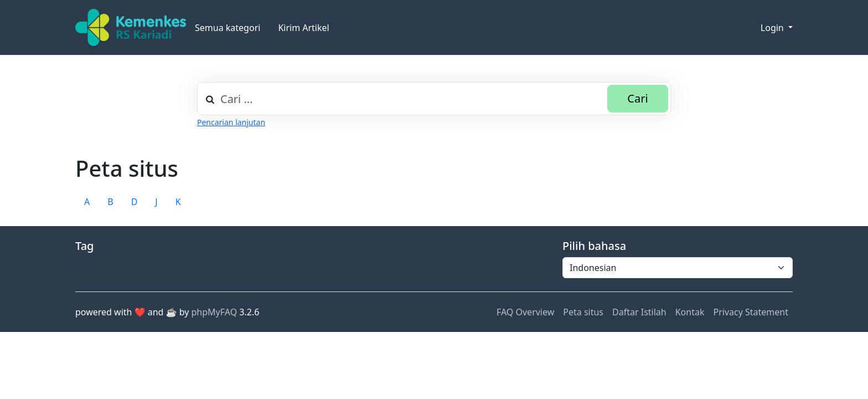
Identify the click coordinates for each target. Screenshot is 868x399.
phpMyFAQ (215, 312)
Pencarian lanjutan (231, 122)
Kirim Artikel (303, 28)
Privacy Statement (751, 312)
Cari (637, 98)
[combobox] (434, 99)
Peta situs (583, 312)
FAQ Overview (525, 312)
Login (773, 28)
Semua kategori (228, 28)
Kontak (690, 312)
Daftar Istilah (639, 312)
